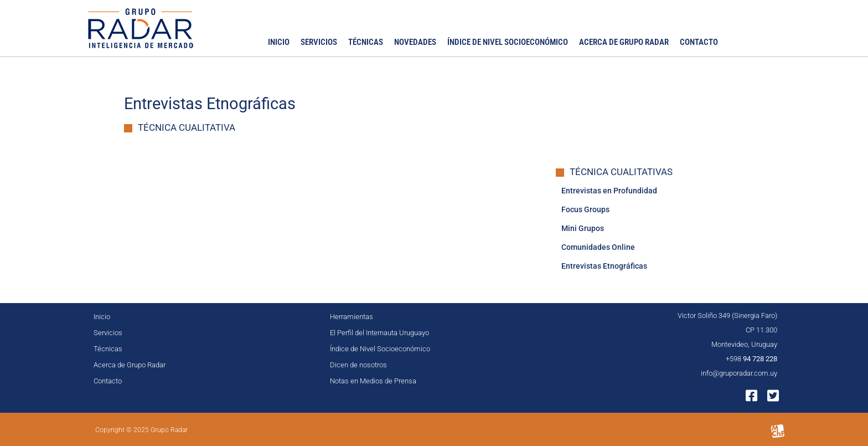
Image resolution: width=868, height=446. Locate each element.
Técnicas (366, 42)
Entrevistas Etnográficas (604, 266)
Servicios (319, 42)
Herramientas (352, 317)
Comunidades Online (598, 247)
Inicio (279, 42)
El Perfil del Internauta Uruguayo (379, 333)
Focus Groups (585, 209)
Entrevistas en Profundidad (609, 191)
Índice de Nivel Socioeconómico (508, 42)
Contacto (699, 42)
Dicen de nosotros (358, 365)
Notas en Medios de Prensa (373, 381)
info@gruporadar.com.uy (739, 373)
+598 (751, 359)
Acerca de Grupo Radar (624, 42)
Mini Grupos (583, 228)
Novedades (415, 42)
